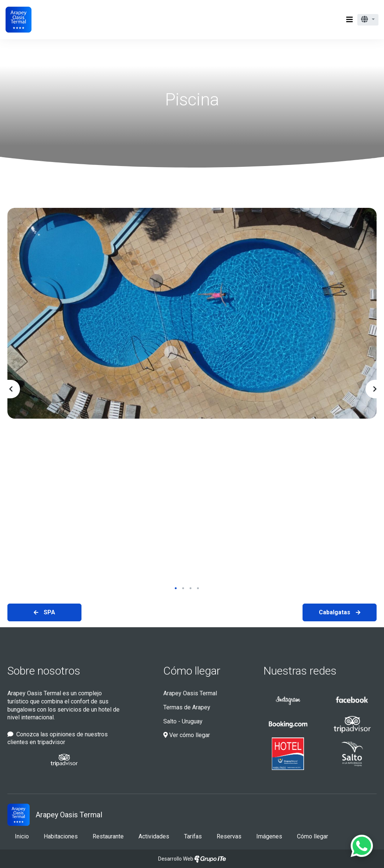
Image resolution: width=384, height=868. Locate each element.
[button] (368, 20)
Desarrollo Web (192, 859)
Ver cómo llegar (187, 735)
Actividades (154, 836)
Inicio (22, 836)
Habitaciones (61, 836)
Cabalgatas (335, 612)
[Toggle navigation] (350, 20)
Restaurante (108, 836)
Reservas (229, 836)
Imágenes (269, 836)
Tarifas (193, 836)
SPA (49, 612)
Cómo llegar (192, 671)
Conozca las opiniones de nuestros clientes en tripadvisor (58, 738)
